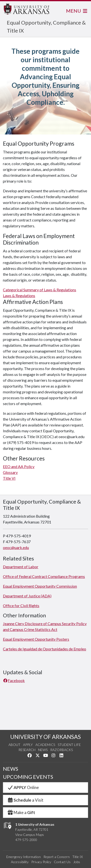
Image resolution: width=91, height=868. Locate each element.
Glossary (10, 472)
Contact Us (62, 862)
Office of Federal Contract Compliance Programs (44, 576)
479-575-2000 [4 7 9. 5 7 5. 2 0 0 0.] (26, 840)
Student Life (69, 745)
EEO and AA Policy (19, 466)
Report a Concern (57, 857)
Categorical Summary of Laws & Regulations (40, 290)
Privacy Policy (41, 862)
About (14, 745)
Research (27, 750)
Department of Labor (21, 567)
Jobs (77, 862)
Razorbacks (62, 750)
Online (23, 787)
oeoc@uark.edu (16, 547)
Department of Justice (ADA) (27, 596)
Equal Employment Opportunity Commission (40, 586)
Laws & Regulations (19, 296)
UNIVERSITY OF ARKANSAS (45, 737)
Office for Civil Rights (21, 606)
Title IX (78, 857)
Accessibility (20, 862)
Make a (21, 812)
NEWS (11, 769)
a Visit (25, 800)
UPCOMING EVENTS (28, 777)
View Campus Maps (30, 835)
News (43, 750)
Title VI (9, 478)
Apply (28, 745)
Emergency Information (24, 857)
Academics (45, 745)
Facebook (14, 680)
